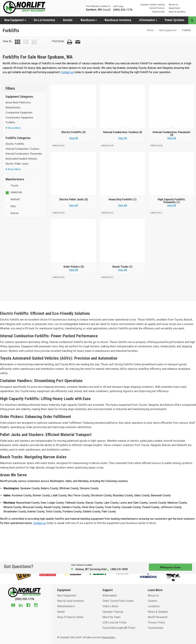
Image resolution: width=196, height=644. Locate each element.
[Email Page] (78, 42)
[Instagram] (36, 606)
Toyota (15, 186)
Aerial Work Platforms (18, 103)
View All (107, 10)
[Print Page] (70, 42)
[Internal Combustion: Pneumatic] (172, 106)
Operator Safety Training (152, 4)
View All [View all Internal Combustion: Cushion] (123, 138)
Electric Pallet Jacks (17, 164)
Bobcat (15, 213)
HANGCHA (16, 192)
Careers (153, 601)
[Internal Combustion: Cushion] (123, 106)
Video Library (110, 606)
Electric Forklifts (15, 144)
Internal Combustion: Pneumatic (24, 154)
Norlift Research (158, 617)
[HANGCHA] (58, 145)
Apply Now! (175, 8)
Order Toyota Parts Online (118, 601)
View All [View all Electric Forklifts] (73, 138)
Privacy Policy (156, 622)
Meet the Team (111, 617)
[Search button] (192, 20)
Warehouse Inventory (118, 20)
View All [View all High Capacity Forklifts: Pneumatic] (172, 205)
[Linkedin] (21, 606)
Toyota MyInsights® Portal (119, 628)
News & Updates (177, 12)
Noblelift (15, 199)
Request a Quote (170, 567)
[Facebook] (28, 606)
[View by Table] (34, 42)
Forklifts (10, 122)
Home (150, 30)
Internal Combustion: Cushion (22, 149)
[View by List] (26, 42)
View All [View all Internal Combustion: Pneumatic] (172, 138)
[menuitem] (15, 20)
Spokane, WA (94, 9)
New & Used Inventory (71, 601)
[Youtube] (13, 606)
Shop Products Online (70, 617)
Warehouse (89, 20)
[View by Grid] (18, 42)
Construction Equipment (19, 118)
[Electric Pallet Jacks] (73, 174)
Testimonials (158, 12)
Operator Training (113, 612)
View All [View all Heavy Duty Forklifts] (123, 205)
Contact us (67, 72)
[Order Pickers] (73, 241)
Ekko (13, 206)
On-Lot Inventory (44, 20)
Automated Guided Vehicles (21, 159)
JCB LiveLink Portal (114, 622)
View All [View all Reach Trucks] (123, 270)
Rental (61, 612)
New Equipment (15, 20)
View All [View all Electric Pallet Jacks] (73, 205)
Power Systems (175, 20)
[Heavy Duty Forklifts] (123, 174)
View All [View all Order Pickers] (73, 270)
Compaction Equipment (19, 113)
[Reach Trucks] (123, 241)
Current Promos (157, 8)
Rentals (68, 20)
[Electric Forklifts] (73, 106)
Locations (154, 606)
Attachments (13, 108)
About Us (173, 4)
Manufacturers (66, 606)
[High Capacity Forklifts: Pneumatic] (172, 174)
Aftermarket (148, 20)
